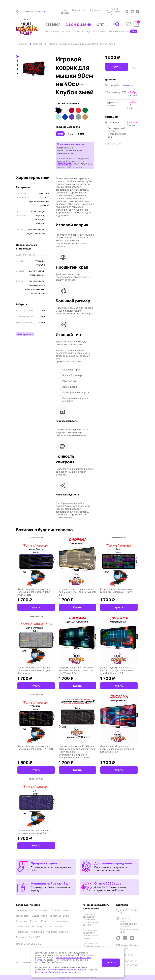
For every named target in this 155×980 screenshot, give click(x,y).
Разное (45, 921)
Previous (20, 70)
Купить (117, 67)
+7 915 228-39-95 (114, 11)
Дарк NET (34, 937)
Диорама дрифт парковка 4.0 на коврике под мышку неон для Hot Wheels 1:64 (117, 670)
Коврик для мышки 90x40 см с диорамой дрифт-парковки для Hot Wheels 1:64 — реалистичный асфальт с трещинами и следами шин (77, 752)
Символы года (82, 31)
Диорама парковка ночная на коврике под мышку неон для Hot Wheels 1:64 (76, 670)
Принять (111, 962)
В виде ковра (39, 916)
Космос (64, 932)
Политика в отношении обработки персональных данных (91, 919)
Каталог (53, 24)
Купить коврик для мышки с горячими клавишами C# (34, 832)
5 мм (81, 134)
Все (134, 31)
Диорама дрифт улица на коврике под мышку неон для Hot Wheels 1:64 (117, 749)
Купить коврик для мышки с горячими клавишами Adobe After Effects (34, 592)
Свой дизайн (78, 24)
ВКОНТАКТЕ (65, 164)
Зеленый (85, 110)
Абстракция (38, 932)
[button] (75, 235)
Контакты (95, 10)
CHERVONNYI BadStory (29, 926)
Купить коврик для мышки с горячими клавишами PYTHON (35, 747)
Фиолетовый (72, 117)
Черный (58, 110)
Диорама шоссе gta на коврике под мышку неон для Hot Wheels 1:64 (77, 592)
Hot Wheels (100, 31)
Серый (78, 117)
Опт (100, 24)
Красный (72, 110)
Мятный (58, 117)
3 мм (60, 134)
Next (47, 70)
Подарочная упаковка (57, 31)
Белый (65, 110)
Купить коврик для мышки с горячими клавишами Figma (116, 590)
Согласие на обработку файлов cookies (93, 946)
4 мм (71, 134)
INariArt (34, 921)
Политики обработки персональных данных (68, 970)
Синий (65, 117)
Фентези (52, 932)
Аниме (58, 926)
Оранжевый (78, 110)
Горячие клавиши (119, 31)
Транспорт (22, 932)
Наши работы (65, 11)
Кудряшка (22, 921)
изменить (40, 11)
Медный (85, 117)
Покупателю (79, 10)
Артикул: (110, 144)
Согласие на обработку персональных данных (91, 934)
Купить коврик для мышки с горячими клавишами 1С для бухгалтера (34, 670)
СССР (48, 926)
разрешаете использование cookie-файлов (63, 959)
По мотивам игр (61, 921)
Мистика (21, 937)
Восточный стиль (59, 916)
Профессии (139, 31)
